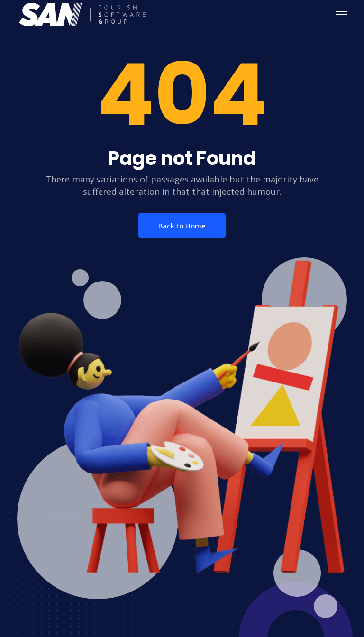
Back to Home (182, 226)
